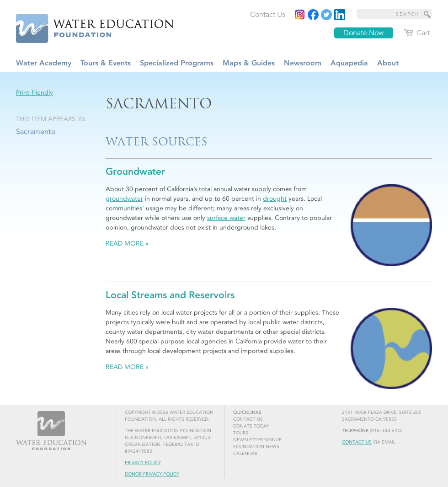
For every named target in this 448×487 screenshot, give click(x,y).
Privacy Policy (143, 463)
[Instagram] (300, 15)
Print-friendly (35, 93)
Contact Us (357, 442)
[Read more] (340, 15)
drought (275, 199)
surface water (226, 218)
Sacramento (36, 131)
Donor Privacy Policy (152, 474)
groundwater (124, 199)
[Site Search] (427, 14)
